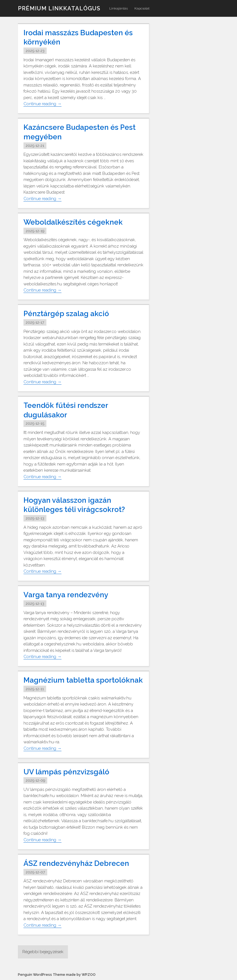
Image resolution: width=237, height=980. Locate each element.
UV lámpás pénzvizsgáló (66, 772)
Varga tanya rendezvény (66, 595)
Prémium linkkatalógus (59, 8)
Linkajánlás (118, 8)
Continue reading (42, 104)
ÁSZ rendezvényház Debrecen (76, 863)
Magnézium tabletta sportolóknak (83, 680)
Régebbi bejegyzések (43, 952)
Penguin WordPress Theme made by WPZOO (57, 975)
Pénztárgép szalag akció (66, 314)
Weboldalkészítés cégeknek (73, 222)
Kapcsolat (142, 8)
